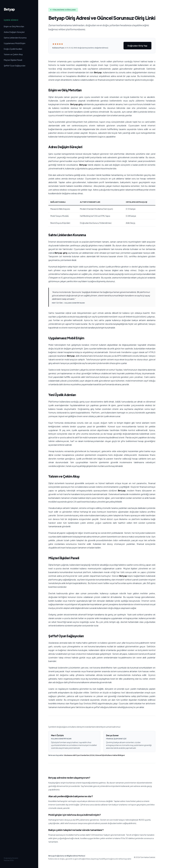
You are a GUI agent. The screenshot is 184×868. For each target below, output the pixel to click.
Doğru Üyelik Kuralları (13, 49)
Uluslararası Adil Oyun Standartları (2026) (79, 755)
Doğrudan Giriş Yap (137, 46)
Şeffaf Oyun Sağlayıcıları (15, 66)
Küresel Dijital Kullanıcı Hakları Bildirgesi (110, 755)
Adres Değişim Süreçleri (14, 32)
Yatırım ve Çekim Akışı (13, 54)
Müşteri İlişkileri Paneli (13, 60)
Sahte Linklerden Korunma (15, 38)
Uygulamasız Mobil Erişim (15, 43)
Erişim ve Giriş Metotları (14, 26)
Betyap (9, 9)
